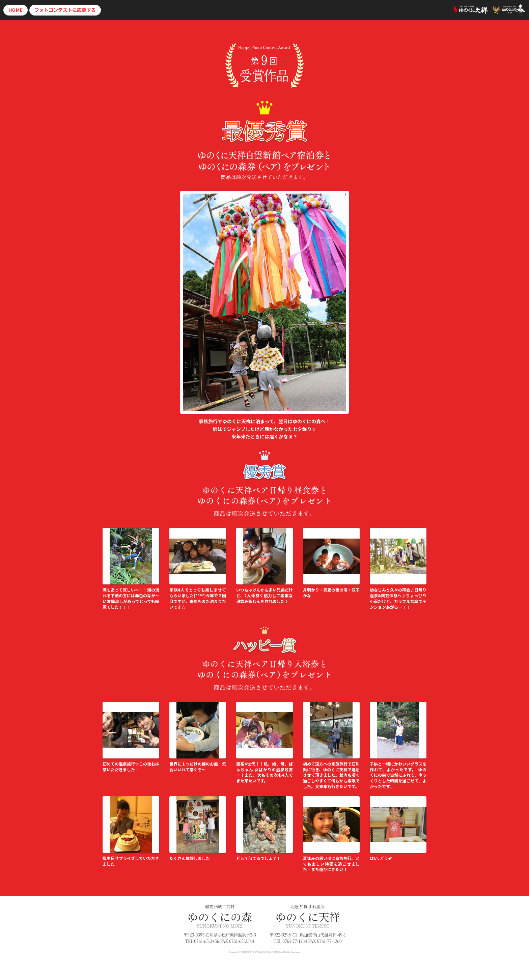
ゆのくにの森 (220, 917)
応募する (65, 10)
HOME (16, 10)
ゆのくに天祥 (308, 917)
